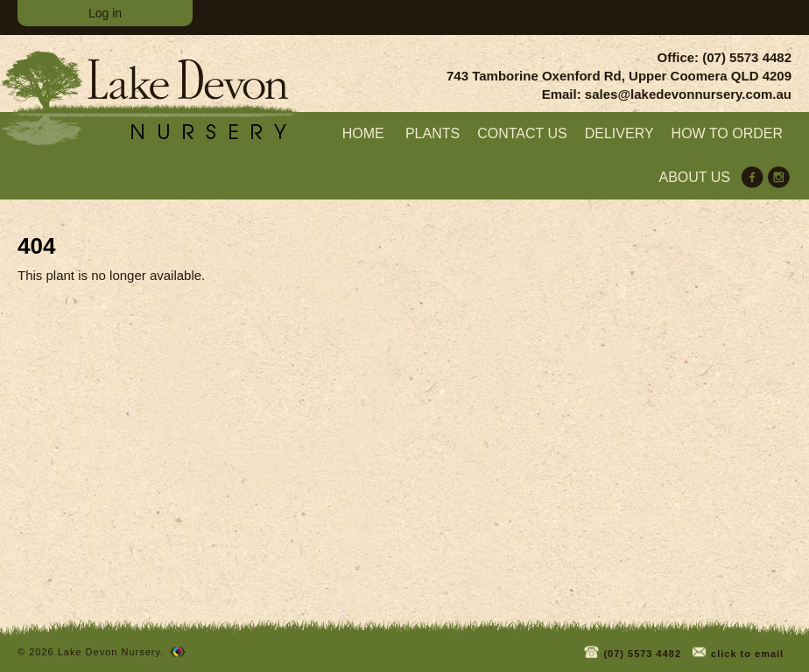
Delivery (619, 133)
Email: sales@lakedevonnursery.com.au (667, 94)
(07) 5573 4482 (632, 650)
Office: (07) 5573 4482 (725, 57)
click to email (737, 650)
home (363, 133)
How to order (727, 133)
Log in (105, 13)
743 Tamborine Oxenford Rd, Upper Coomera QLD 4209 (619, 76)
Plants (433, 133)
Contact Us (522, 133)
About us (695, 177)
